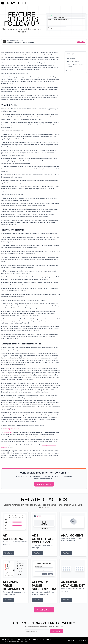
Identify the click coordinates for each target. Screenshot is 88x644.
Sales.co (75, 71)
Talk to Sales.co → (44, 484)
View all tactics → (44, 610)
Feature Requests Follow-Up (11, 429)
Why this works (71, 59)
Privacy (72, 640)
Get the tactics (57, 631)
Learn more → (81, 42)
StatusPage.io (8, 432)
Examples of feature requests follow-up (75, 66)
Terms (82, 640)
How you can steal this (73, 62)
